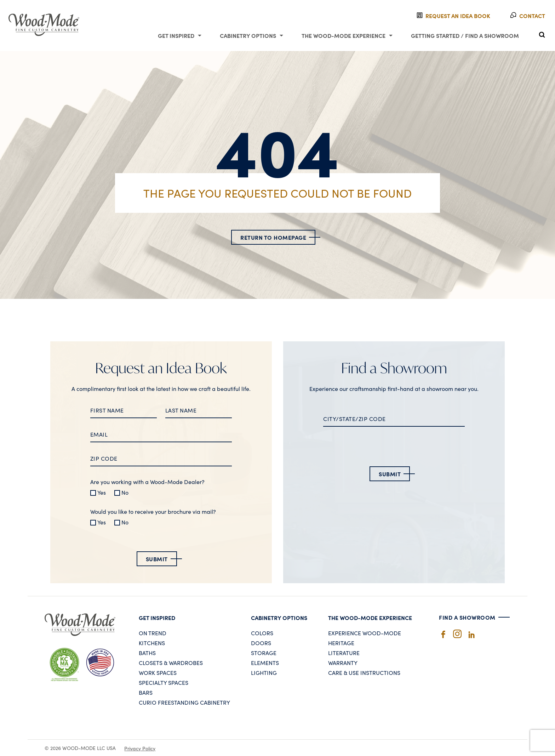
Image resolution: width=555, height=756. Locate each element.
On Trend (153, 633)
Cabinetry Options (248, 35)
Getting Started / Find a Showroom (465, 35)
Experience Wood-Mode (365, 633)
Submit (157, 559)
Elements (265, 663)
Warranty (343, 663)
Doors (261, 643)
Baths (147, 653)
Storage (264, 653)
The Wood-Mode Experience (344, 35)
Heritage (341, 643)
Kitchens (152, 643)
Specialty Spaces (164, 682)
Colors (262, 633)
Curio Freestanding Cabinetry (184, 702)
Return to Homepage (273, 237)
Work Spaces (158, 672)
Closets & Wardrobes (171, 663)
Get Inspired (176, 35)
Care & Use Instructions (364, 672)
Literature (344, 653)
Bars (146, 692)
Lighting (264, 672)
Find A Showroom (467, 617)
